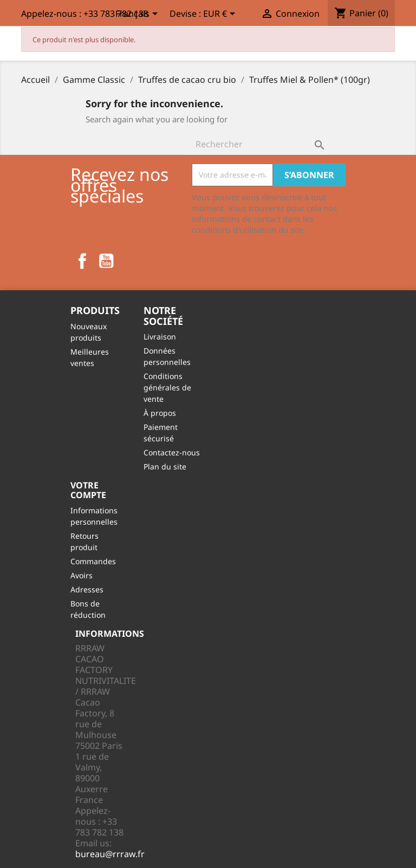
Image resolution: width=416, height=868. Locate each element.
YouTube (106, 261)
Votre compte (88, 490)
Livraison (160, 337)
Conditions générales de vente (167, 387)
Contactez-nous (172, 452)
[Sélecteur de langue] (138, 15)
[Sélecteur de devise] (221, 15)
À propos (160, 413)
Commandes (93, 561)
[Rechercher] (259, 144)
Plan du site (165, 466)
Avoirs (82, 575)
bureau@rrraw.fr (110, 854)
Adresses (87, 589)
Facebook (82, 261)
